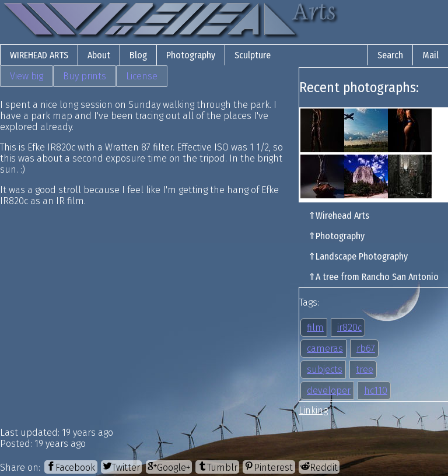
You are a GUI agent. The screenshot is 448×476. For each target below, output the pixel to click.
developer (329, 391)
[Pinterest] (269, 467)
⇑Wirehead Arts (339, 216)
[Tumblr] (217, 467)
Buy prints (85, 76)
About (99, 55)
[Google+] (169, 467)
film (315, 328)
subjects (325, 370)
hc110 (376, 391)
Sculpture (253, 55)
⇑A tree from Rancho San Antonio (373, 277)
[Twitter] (121, 467)
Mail (430, 55)
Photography (191, 55)
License (142, 76)
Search (390, 55)
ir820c (349, 328)
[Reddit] (319, 467)
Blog (138, 55)
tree (365, 370)
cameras (325, 349)
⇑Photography (336, 236)
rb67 (366, 349)
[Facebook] (71, 467)
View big (27, 76)
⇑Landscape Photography (358, 256)
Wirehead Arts (39, 55)
